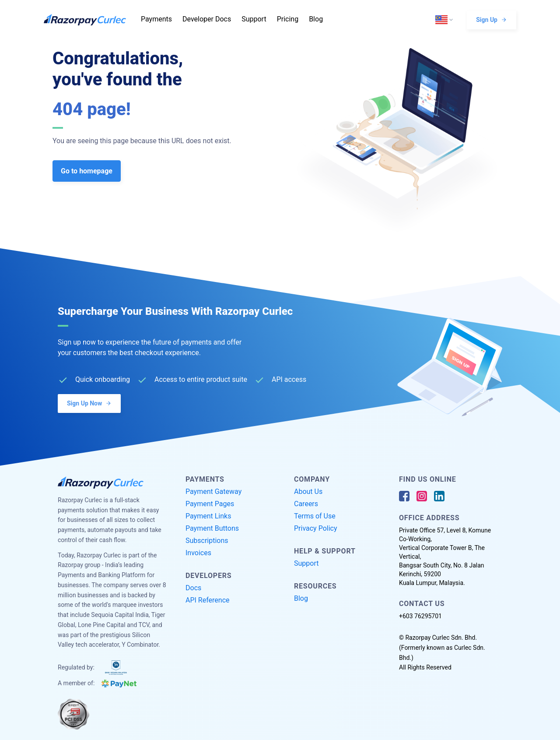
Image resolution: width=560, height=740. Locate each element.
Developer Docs (207, 19)
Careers (306, 504)
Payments (156, 19)
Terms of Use (315, 516)
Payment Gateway (213, 492)
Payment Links (208, 516)
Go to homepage (87, 171)
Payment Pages (210, 504)
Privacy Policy (316, 528)
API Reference (208, 600)
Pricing (288, 19)
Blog (316, 19)
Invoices (198, 553)
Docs (193, 588)
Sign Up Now (89, 403)
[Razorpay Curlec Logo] (90, 20)
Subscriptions (207, 541)
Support (254, 19)
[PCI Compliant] (73, 714)
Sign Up (492, 19)
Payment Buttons (212, 528)
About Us (308, 492)
